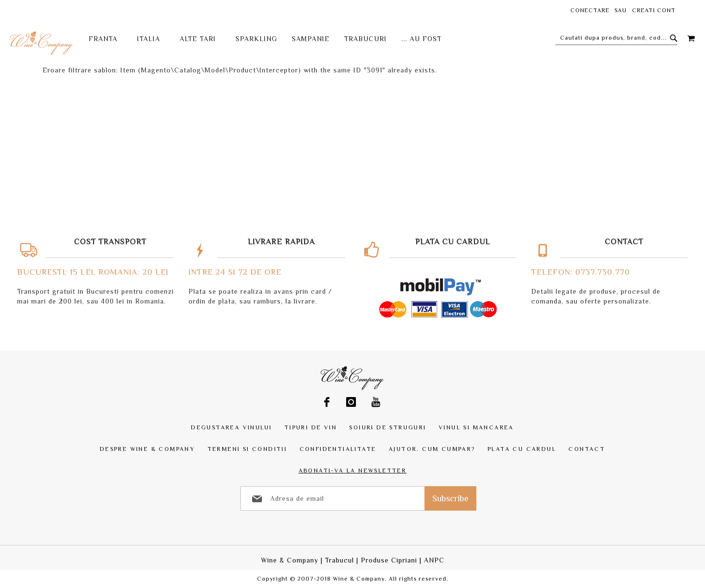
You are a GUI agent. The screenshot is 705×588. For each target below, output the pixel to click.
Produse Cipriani (389, 560)
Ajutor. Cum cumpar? (432, 449)
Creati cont (654, 10)
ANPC (434, 560)
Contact (587, 449)
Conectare (590, 10)
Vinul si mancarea (476, 427)
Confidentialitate (338, 449)
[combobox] (616, 38)
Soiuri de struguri (388, 427)
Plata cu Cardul (522, 449)
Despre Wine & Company (147, 449)
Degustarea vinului (231, 427)
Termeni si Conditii (247, 449)
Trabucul (340, 560)
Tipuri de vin (311, 427)
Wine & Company (290, 560)
